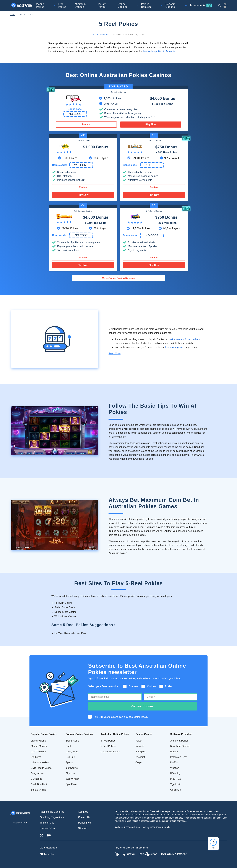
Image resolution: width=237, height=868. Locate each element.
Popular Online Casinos (79, 734)
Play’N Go (176, 779)
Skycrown (71, 773)
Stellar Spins (73, 741)
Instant (102, 5)
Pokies (146, 5)
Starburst (36, 757)
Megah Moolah (39, 746)
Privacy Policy (47, 828)
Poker (139, 741)
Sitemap (83, 828)
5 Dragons (36, 779)
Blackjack (141, 752)
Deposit (170, 5)
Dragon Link (37, 773)
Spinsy (69, 762)
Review (86, 124)
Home (12, 15)
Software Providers (181, 734)
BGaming (175, 773)
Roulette (140, 746)
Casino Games (144, 734)
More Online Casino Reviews (119, 278)
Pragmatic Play (179, 757)
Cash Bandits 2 (39, 784)
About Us (83, 812)
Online (123, 5)
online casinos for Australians (185, 339)
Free (62, 5)
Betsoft (174, 752)
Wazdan (175, 768)
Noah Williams (101, 35)
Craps (139, 762)
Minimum (80, 5)
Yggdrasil (175, 784)
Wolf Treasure (38, 752)
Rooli (68, 746)
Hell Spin (71, 757)
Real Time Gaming (180, 746)
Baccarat (140, 757)
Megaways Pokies (110, 752)
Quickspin (176, 790)
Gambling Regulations (52, 817)
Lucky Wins (72, 752)
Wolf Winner (72, 779)
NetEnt (174, 762)
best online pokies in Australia (159, 51)
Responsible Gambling (52, 812)
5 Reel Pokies (108, 746)
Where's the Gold (40, 762)
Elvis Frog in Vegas (41, 768)
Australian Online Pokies (115, 734)
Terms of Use (47, 823)
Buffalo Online (38, 790)
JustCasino (72, 768)
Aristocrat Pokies (179, 741)
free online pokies (175, 347)
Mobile (40, 5)
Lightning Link (38, 741)
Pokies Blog (85, 823)
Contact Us (84, 817)
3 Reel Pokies (108, 741)
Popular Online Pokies (44, 734)
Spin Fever (72, 784)
